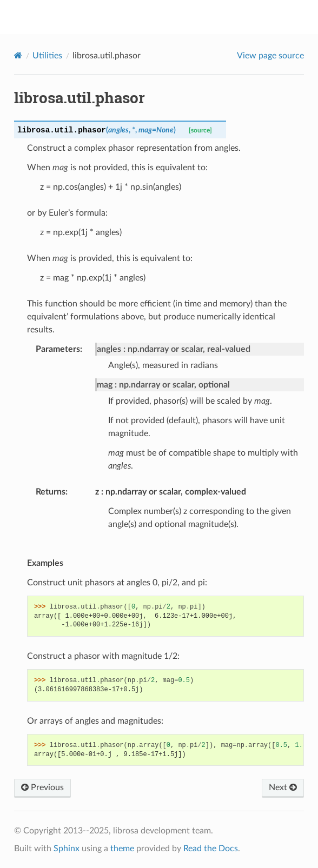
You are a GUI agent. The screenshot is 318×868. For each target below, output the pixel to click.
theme (122, 849)
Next (283, 787)
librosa (166, 17)
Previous (42, 787)
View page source (270, 56)
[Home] (18, 55)
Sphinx (67, 849)
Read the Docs (211, 849)
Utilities (47, 56)
